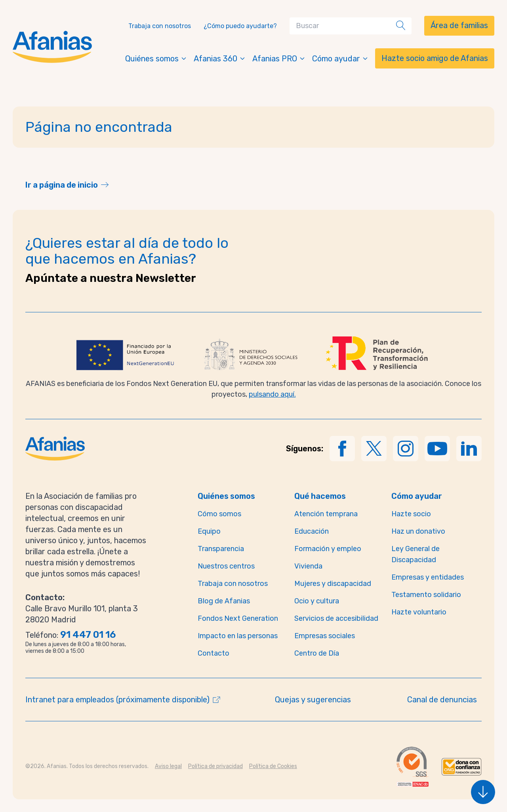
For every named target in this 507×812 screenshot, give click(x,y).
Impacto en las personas (238, 636)
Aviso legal (168, 766)
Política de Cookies (273, 766)
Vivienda (308, 566)
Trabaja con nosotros (160, 26)
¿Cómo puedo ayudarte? (240, 26)
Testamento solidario (426, 595)
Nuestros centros (226, 566)
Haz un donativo (418, 531)
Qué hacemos (320, 496)
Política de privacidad (215, 766)
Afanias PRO (279, 59)
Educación (312, 531)
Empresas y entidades (428, 577)
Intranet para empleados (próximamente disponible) (117, 700)
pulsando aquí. (272, 394)
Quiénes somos (156, 59)
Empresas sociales (325, 636)
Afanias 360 (220, 59)
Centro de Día (317, 653)
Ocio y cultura (317, 601)
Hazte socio (411, 514)
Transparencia (221, 549)
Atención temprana (326, 514)
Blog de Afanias (224, 601)
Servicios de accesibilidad (336, 618)
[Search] (344, 26)
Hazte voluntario (419, 612)
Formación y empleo (328, 549)
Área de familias (459, 25)
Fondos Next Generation (238, 618)
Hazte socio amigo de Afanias (435, 58)
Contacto (213, 653)
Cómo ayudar (340, 59)
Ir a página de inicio (62, 185)
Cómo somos (219, 514)
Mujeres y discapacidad (333, 584)
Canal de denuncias (442, 700)
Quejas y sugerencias (313, 700)
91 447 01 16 (88, 635)
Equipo (209, 531)
